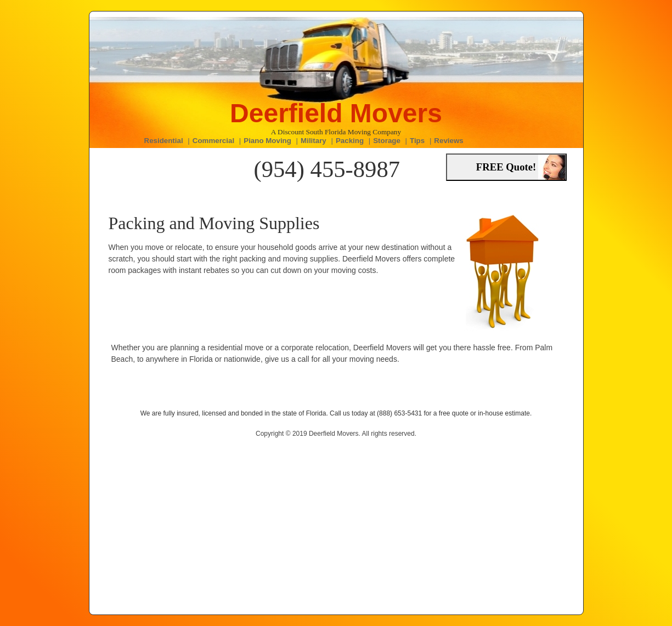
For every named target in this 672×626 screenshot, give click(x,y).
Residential (164, 141)
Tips (417, 141)
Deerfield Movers (336, 113)
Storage (387, 141)
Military (314, 141)
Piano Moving (267, 141)
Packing (350, 141)
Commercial (213, 141)
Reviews (448, 141)
